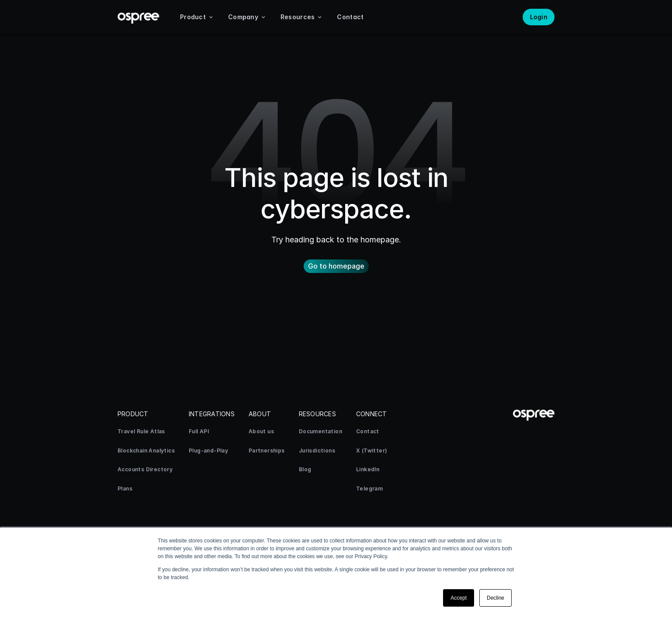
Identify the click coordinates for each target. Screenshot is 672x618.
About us (261, 431)
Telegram (369, 489)
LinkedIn (368, 469)
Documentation (320, 431)
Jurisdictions (317, 451)
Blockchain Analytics (146, 451)
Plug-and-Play (208, 451)
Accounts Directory (145, 469)
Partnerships (267, 451)
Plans (125, 489)
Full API (199, 431)
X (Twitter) (372, 451)
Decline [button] (495, 598)
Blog (305, 469)
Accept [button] (459, 598)
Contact (368, 431)
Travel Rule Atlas (141, 431)
